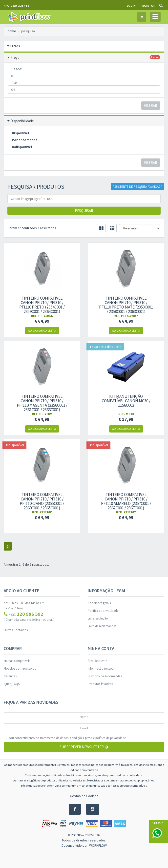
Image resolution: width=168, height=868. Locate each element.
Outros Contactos (16, 630)
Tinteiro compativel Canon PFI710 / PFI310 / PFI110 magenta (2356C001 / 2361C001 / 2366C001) (42, 403)
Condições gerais (99, 603)
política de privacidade (111, 738)
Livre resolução (98, 618)
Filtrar (151, 106)
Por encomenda (23, 140)
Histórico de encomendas (105, 676)
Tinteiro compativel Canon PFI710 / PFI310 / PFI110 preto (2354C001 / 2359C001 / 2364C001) (42, 305)
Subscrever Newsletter (84, 747)
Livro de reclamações (102, 626)
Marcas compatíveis (17, 661)
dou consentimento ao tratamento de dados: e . (65, 738)
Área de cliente (97, 661)
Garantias (10, 676)
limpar (155, 57)
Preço (15, 57)
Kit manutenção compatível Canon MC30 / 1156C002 (126, 401)
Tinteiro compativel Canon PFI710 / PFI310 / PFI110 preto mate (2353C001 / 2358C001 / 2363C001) (126, 305)
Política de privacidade (103, 611)
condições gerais (81, 738)
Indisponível (20, 147)
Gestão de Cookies (84, 796)
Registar (147, 6)
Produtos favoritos (100, 684)
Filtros (15, 46)
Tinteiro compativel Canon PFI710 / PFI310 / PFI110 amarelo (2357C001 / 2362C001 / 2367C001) (126, 501)
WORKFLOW (98, 845)
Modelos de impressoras (20, 668)
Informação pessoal (101, 668)
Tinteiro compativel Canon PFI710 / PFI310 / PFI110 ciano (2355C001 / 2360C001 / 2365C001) (42, 501)
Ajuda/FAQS (12, 684)
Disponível (18, 133)
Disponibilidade (22, 121)
